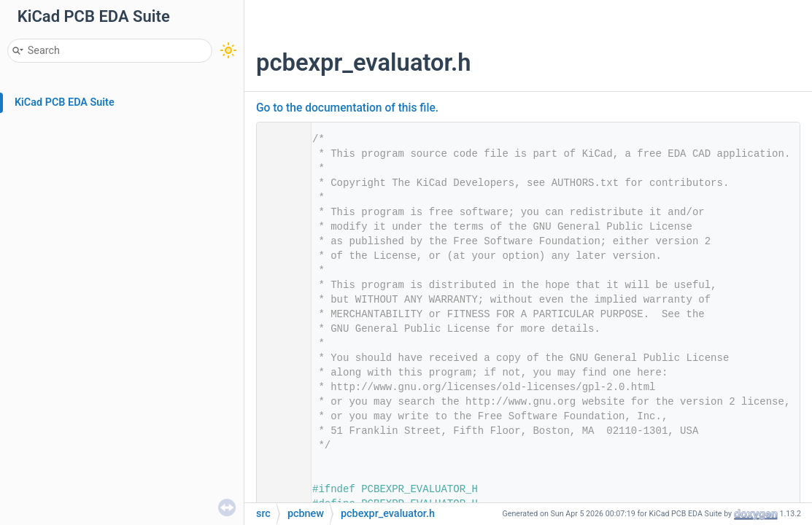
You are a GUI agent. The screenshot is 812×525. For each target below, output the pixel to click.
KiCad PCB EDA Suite (65, 102)
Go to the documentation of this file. (347, 108)
